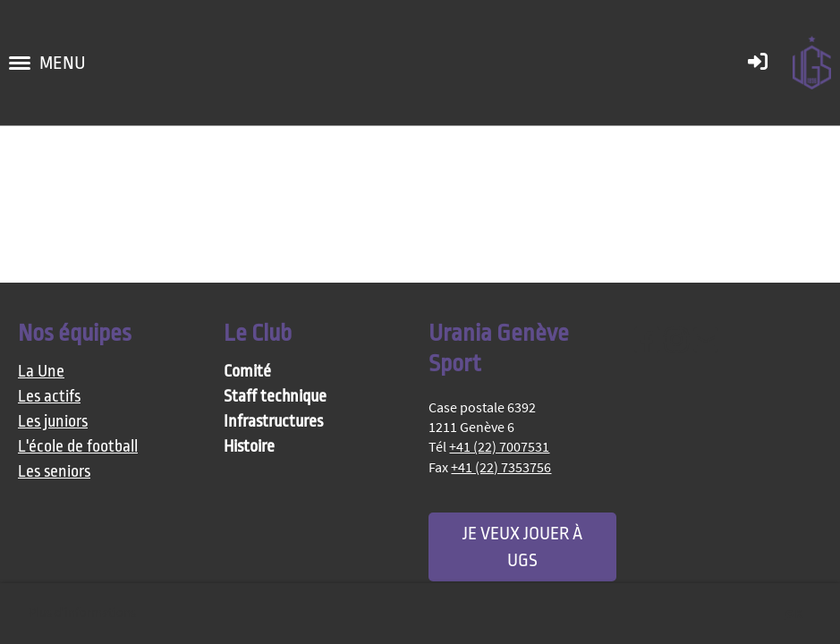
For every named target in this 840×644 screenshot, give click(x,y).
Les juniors (53, 422)
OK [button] (794, 614)
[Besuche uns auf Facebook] (647, 341)
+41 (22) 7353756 (501, 467)
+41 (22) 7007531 (499, 446)
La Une (41, 372)
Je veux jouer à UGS (522, 547)
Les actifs (49, 397)
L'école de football (78, 447)
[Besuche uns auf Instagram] (676, 341)
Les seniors (54, 472)
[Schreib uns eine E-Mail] (706, 341)
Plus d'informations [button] (82, 613)
